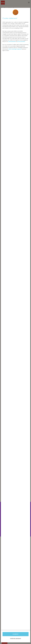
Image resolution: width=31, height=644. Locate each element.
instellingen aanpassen (15, 638)
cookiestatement (12, 42)
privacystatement (21, 42)
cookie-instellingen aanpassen (15, 49)
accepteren (15, 634)
